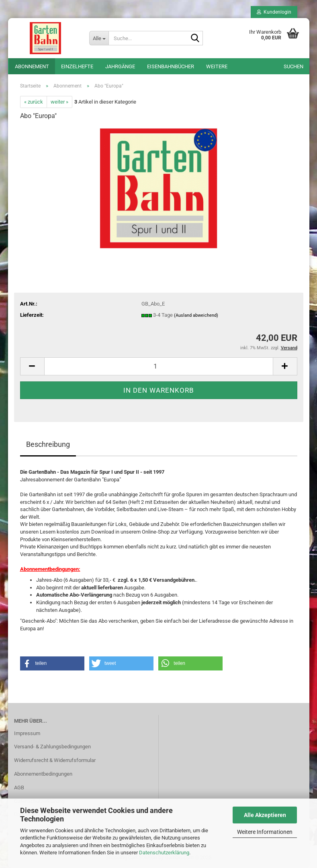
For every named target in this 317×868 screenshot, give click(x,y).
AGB (19, 788)
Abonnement (32, 66)
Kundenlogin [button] (274, 12)
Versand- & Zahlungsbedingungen (52, 747)
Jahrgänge (120, 66)
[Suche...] (99, 38)
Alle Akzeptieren (265, 815)
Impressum (27, 733)
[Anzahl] (159, 366)
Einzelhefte (77, 66)
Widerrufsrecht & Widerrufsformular (55, 760)
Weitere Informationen (265, 832)
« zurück (34, 102)
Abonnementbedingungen (43, 774)
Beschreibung (48, 444)
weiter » (59, 102)
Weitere (217, 66)
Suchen (293, 66)
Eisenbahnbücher (171, 66)
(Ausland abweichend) (196, 315)
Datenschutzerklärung (164, 853)
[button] (32, 366)
